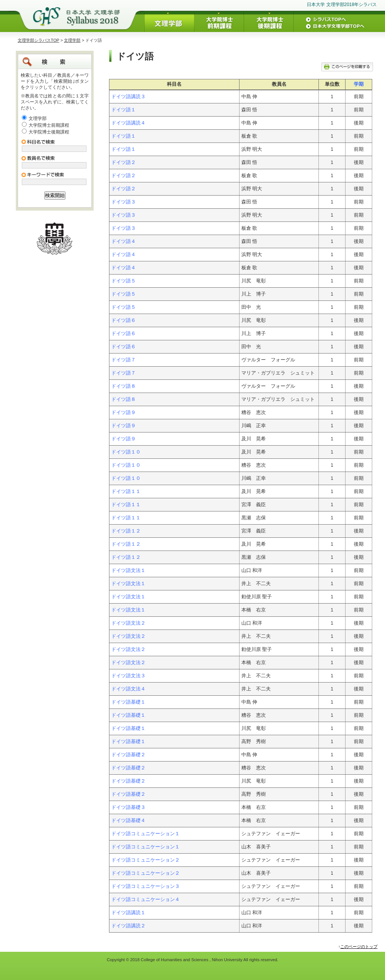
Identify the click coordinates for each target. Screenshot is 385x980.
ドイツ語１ (124, 110)
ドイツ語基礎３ (128, 807)
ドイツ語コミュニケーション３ (146, 886)
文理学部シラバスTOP (39, 40)
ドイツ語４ (124, 241)
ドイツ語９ (124, 413)
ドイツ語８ (124, 386)
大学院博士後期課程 (49, 132)
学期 (359, 84)
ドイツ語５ (124, 281)
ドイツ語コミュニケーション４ (146, 900)
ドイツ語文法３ (128, 676)
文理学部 (72, 40)
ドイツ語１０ (126, 452)
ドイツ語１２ (126, 531)
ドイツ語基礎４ (128, 821)
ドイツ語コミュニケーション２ (146, 860)
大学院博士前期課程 (49, 125)
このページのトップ (359, 947)
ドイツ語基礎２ (128, 755)
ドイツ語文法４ (128, 689)
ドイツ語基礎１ (128, 702)
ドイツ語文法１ (128, 570)
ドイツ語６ (124, 320)
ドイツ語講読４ (128, 123)
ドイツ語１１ (126, 492)
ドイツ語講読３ (128, 97)
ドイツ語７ (124, 360)
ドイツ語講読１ (128, 913)
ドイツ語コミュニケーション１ (146, 834)
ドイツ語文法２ (128, 623)
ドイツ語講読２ (128, 926)
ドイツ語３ (124, 202)
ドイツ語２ (124, 162)
